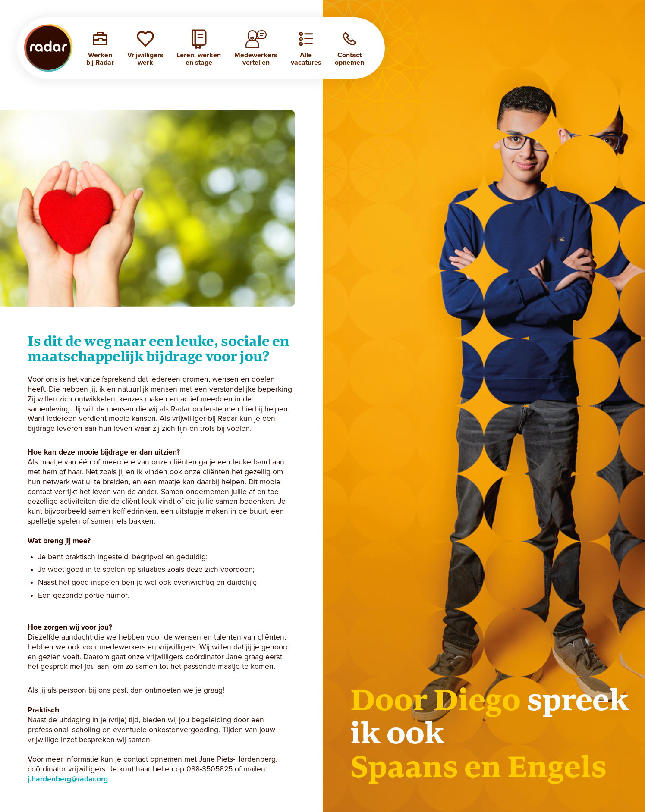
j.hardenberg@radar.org (68, 779)
